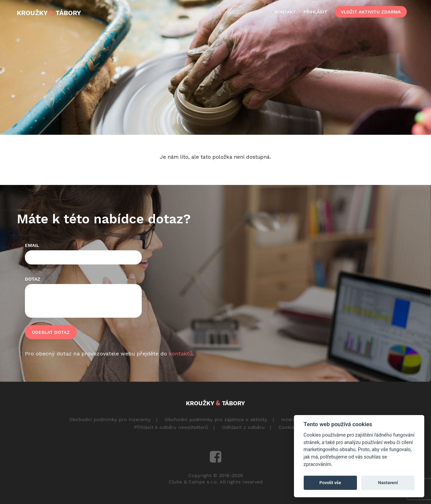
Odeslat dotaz (51, 332)
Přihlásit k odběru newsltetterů (171, 427)
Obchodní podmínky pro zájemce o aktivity (216, 419)
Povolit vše (330, 483)
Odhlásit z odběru (243, 427)
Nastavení (388, 483)
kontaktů (181, 354)
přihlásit (315, 12)
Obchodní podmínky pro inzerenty (110, 419)
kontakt (285, 12)
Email (32, 245)
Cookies (288, 427)
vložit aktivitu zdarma (371, 12)
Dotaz (33, 279)
